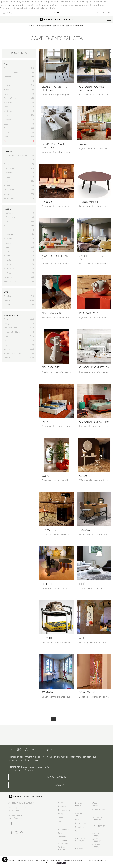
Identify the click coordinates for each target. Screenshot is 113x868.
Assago (7, 323)
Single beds (80, 827)
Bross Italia (8, 90)
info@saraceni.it (56, 785)
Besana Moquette (11, 72)
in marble (8, 247)
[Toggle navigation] (109, 19)
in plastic (7, 260)
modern (7, 305)
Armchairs (62, 837)
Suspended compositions (63, 842)
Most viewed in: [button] (11, 315)
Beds (77, 819)
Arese (6, 319)
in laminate (9, 234)
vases (6, 194)
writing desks (10, 198)
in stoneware (9, 269)
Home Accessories (43, 26)
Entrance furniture (78, 804)
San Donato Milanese (13, 353)
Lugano (7, 341)
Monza (7, 349)
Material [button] (7, 209)
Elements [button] (8, 151)
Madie (61, 814)
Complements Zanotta (75, 26)
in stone (7, 264)
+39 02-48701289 (56, 777)
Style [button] (6, 292)
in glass (7, 226)
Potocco (7, 120)
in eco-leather (10, 217)
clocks (7, 164)
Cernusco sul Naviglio (13, 332)
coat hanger (9, 168)
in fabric (7, 221)
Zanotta (7, 141)
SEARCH (8, 13)
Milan (6, 345)
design (7, 300)
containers (8, 173)
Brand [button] (6, 64)
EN (58, 13)
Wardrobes (79, 831)
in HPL (7, 230)
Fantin (6, 94)
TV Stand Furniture (62, 848)
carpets (7, 160)
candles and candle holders (16, 156)
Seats (60, 821)
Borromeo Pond (11, 328)
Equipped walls (64, 810)
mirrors (7, 177)
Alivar (6, 68)
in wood (7, 273)
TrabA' (7, 132)
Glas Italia (8, 102)
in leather (8, 239)
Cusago (7, 336)
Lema (6, 107)
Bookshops (62, 806)
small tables (9, 190)
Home (32, 26)
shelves (7, 186)
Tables (61, 818)
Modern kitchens (95, 804)
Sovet (6, 128)
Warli (6, 137)
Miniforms (8, 111)
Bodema (7, 77)
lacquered (8, 277)
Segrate (7, 358)
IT (54, 13)
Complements (58, 26)
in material (8, 251)
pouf (6, 181)
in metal (7, 256)
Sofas (60, 833)
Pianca (7, 115)
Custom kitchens (98, 809)
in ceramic (8, 213)
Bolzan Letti (9, 81)
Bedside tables (81, 823)
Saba (6, 124)
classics (7, 296)
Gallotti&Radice (10, 98)
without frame (10, 281)
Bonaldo (7, 85)
